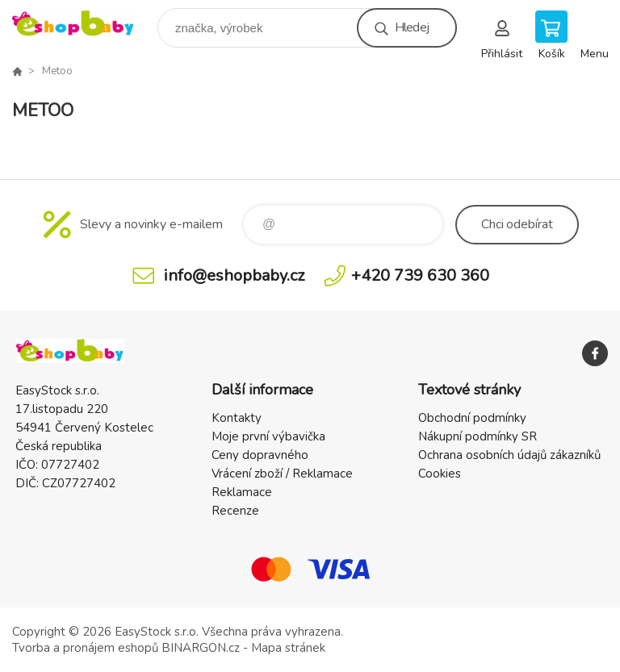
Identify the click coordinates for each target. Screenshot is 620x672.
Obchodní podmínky (472, 418)
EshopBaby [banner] (84, 24)
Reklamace (242, 492)
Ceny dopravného (260, 455)
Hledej (412, 27)
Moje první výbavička (268, 436)
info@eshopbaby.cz (234, 275)
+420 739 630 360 (420, 275)
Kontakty (237, 418)
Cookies (440, 474)
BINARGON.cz (201, 648)
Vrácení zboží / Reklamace (282, 474)
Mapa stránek (288, 648)
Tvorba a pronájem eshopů (85, 648)
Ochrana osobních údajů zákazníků (509, 455)
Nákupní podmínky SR (478, 436)
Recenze (235, 511)
